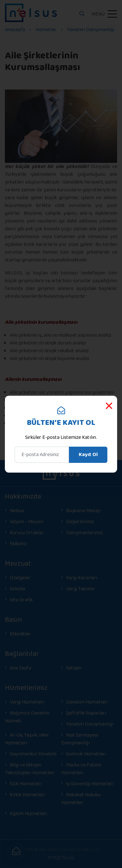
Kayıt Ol (88, 455)
